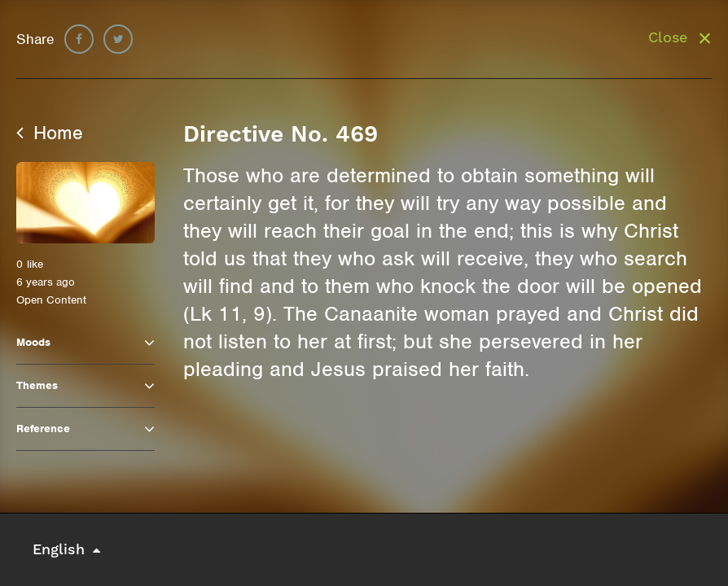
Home (50, 133)
